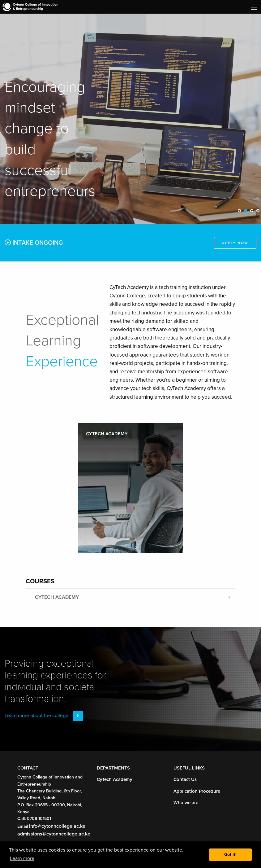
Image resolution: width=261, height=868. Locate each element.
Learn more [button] (23, 858)
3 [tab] (253, 213)
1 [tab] (241, 213)
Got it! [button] (230, 855)
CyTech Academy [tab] (58, 597)
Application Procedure (198, 791)
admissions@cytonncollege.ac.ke (54, 834)
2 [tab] (247, 213)
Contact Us (186, 779)
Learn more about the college (44, 715)
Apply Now (235, 243)
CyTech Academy (116, 779)
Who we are (186, 802)
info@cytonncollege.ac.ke (57, 826)
